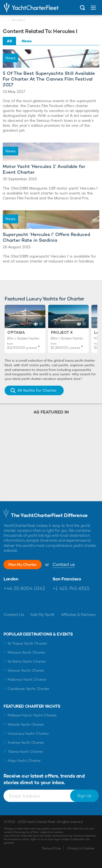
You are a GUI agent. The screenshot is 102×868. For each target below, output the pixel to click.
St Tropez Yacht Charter (27, 643)
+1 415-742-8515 (71, 588)
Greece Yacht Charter (26, 670)
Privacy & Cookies (81, 848)
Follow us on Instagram (31, 601)
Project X (62, 332)
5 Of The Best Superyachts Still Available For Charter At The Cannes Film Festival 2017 (49, 79)
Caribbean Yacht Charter (29, 689)
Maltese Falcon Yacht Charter (32, 715)
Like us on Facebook (8, 601)
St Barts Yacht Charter (27, 661)
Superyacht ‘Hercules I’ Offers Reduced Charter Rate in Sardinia (46, 237)
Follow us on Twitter (19, 601)
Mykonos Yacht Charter (27, 679)
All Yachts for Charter (37, 390)
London (11, 579)
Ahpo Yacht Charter (24, 761)
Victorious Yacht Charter (28, 733)
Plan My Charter (23, 565)
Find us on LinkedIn (43, 601)
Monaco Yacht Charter (27, 652)
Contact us (64, 564)
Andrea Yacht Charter (26, 742)
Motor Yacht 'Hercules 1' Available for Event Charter (44, 169)
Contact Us (14, 615)
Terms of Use (51, 848)
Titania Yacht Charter (25, 752)
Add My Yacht (42, 615)
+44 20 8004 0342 (24, 588)
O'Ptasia (16, 332)
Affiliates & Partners (78, 615)
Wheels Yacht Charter (26, 724)
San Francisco (67, 579)
